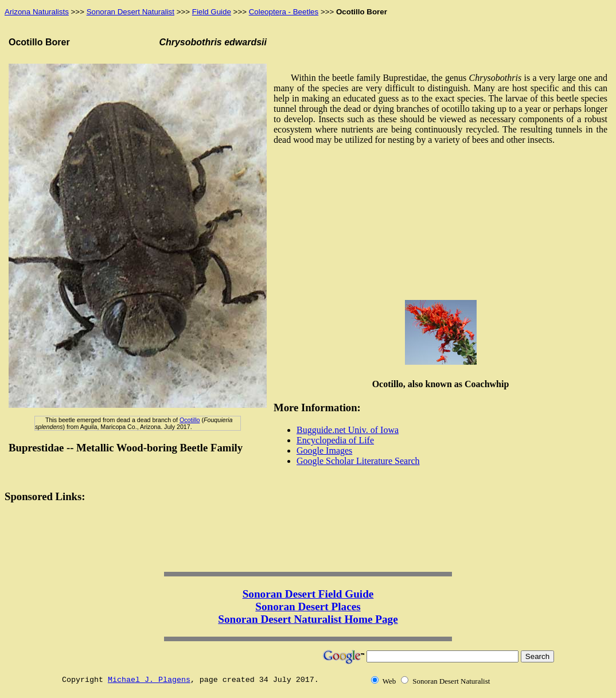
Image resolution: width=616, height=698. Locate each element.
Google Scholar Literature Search (358, 461)
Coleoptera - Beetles (284, 12)
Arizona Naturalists (37, 12)
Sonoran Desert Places (308, 607)
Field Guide (212, 12)
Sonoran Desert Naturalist (130, 12)
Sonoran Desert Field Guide (308, 594)
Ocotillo (190, 420)
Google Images (324, 451)
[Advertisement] (440, 226)
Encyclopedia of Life (335, 440)
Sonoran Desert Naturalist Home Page (308, 619)
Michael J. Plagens (149, 680)
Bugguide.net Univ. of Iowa (348, 430)
